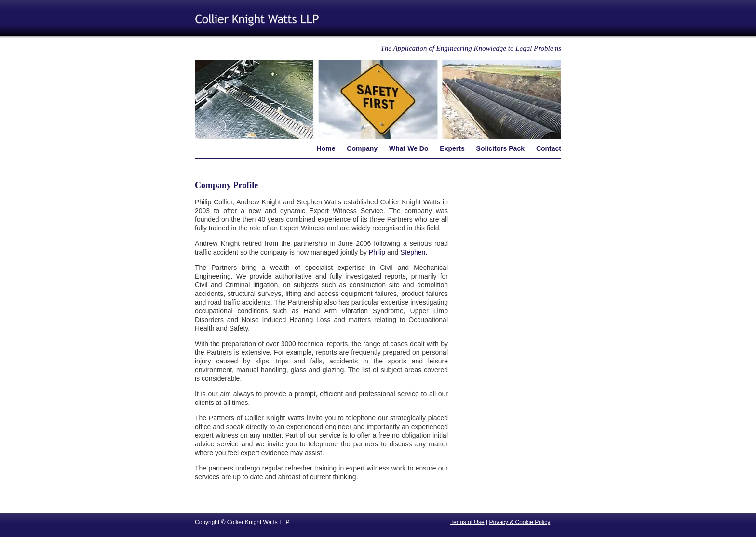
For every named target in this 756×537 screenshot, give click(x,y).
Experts (452, 148)
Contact (549, 148)
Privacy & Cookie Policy (520, 522)
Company (362, 148)
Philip (377, 252)
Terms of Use (467, 522)
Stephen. (414, 252)
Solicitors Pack (500, 148)
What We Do (409, 148)
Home (326, 148)
